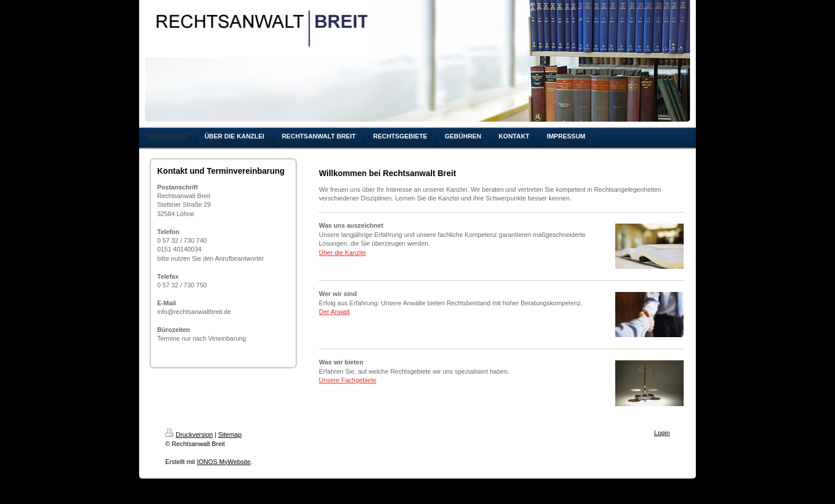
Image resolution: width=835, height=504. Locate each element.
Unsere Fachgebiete (348, 380)
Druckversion (189, 434)
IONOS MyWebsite (224, 462)
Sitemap (230, 434)
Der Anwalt (334, 312)
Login (662, 433)
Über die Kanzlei (342, 253)
